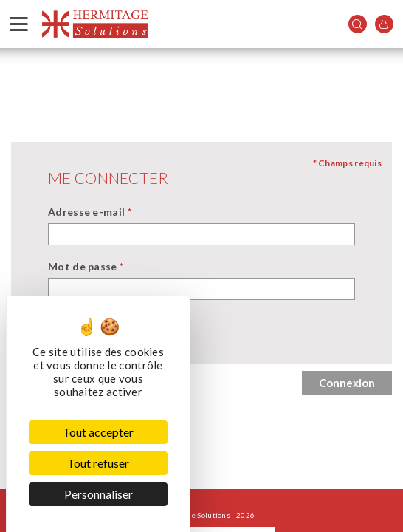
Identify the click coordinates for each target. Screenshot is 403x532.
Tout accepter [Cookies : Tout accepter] (98, 432)
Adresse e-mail (90, 212)
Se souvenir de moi (115, 336)
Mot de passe (86, 266)
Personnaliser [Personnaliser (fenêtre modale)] (99, 494)
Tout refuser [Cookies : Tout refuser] (98, 463)
